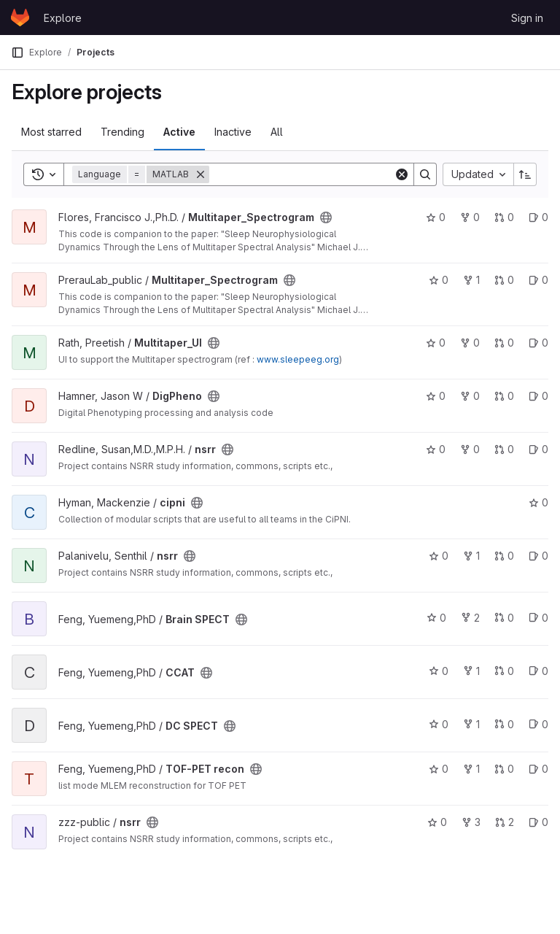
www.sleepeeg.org (298, 359)
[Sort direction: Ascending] (525, 174)
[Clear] (402, 174)
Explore (63, 18)
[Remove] (201, 174)
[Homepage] (20, 18)
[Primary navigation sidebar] (17, 53)
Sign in (527, 18)
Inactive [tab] (233, 132)
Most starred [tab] (51, 132)
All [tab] (277, 132)
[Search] (302, 174)
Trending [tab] (122, 132)
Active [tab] (179, 132)
